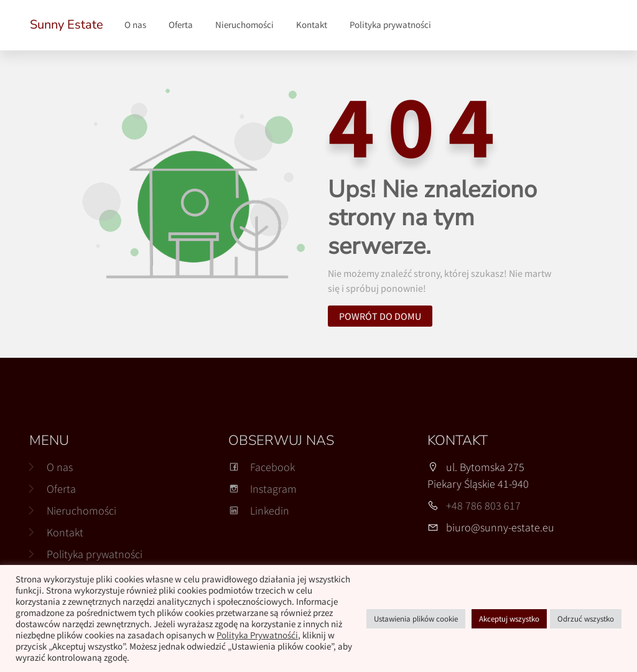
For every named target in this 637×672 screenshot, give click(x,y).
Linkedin (259, 511)
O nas (135, 25)
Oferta (181, 25)
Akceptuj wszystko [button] (509, 619)
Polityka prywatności (390, 25)
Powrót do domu (380, 316)
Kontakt (312, 25)
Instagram (263, 489)
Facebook (262, 467)
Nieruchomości (244, 25)
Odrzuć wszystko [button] (586, 619)
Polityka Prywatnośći (257, 635)
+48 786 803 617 (483, 506)
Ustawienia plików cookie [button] (416, 619)
